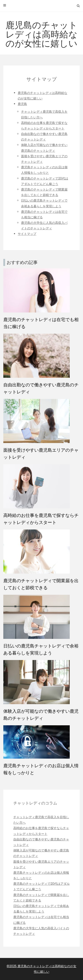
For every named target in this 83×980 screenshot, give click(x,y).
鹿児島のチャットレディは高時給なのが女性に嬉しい (41, 34)
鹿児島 (22, 104)
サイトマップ (27, 234)
